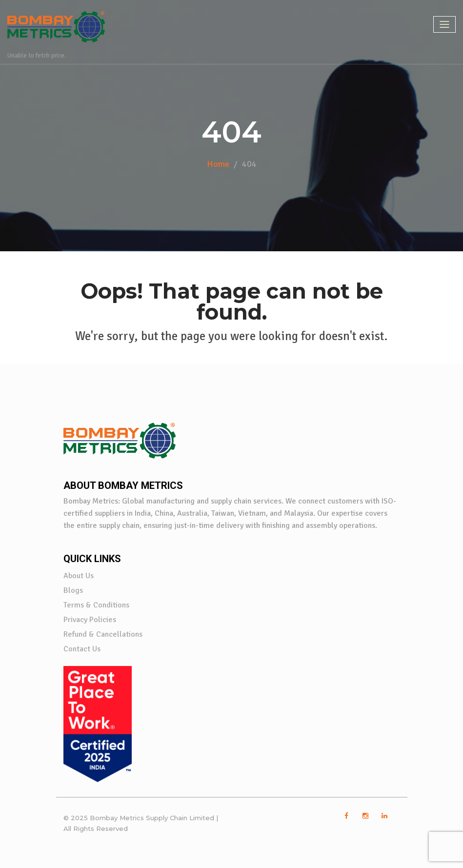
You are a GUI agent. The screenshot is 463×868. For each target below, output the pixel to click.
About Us (79, 576)
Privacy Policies (90, 620)
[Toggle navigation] (444, 24)
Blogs (73, 590)
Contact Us (82, 649)
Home (218, 164)
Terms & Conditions (96, 605)
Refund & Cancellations (103, 634)
